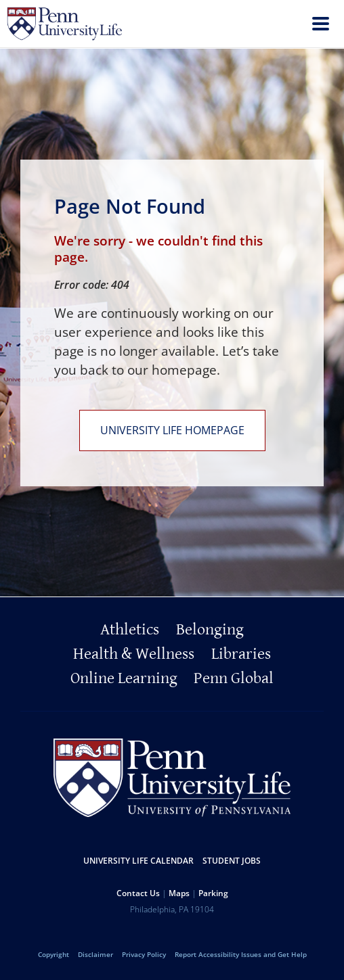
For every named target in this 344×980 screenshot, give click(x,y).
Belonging (210, 630)
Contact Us (138, 893)
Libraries (241, 654)
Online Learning (124, 678)
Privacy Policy (144, 954)
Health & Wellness (134, 654)
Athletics (130, 630)
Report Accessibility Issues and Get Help (241, 954)
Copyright (53, 954)
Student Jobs (232, 861)
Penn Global (234, 678)
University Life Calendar (138, 861)
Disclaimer (95, 954)
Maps (179, 893)
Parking (213, 893)
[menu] (321, 25)
